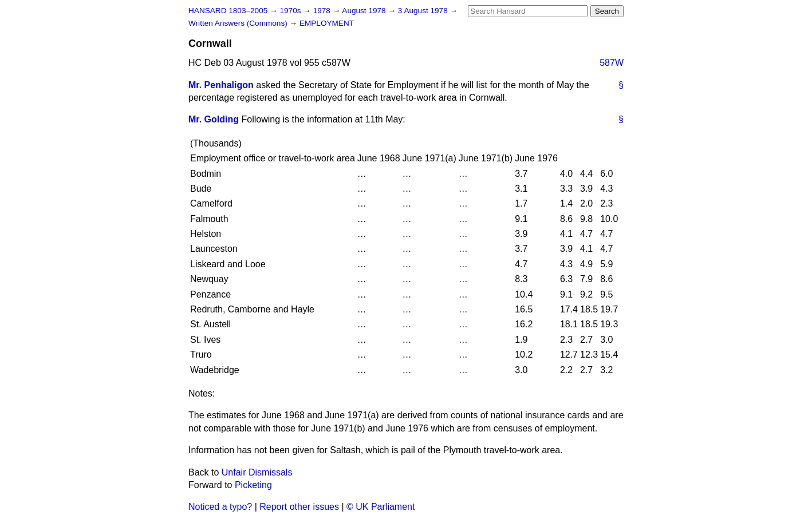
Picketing (253, 485)
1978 (323, 11)
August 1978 (365, 11)
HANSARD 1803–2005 (228, 11)
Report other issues (299, 507)
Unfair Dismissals (257, 472)
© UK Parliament (381, 507)
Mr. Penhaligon (221, 85)
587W (612, 63)
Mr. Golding (214, 119)
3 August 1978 (424, 11)
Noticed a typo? (220, 507)
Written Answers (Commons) (239, 23)
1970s (291, 11)
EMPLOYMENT (327, 23)
